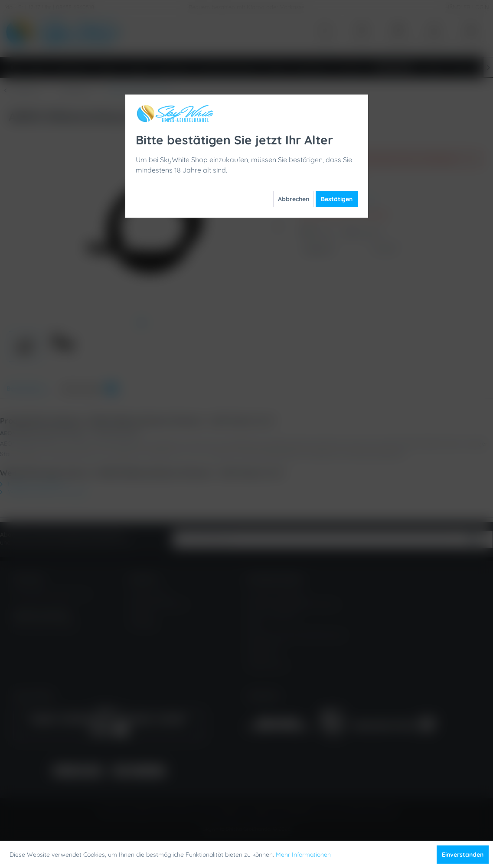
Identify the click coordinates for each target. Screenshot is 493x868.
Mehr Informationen (303, 855)
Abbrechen (294, 199)
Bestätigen (337, 199)
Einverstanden (463, 855)
